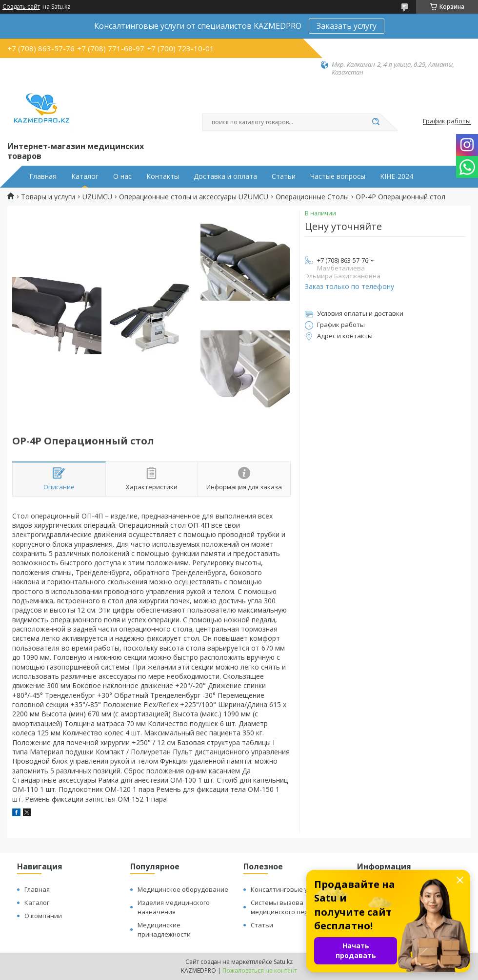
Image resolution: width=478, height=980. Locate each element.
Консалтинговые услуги (287, 889)
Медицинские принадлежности (164, 930)
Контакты (163, 176)
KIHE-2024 (397, 176)
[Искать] (376, 122)
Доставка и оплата (225, 176)
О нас (122, 176)
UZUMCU (97, 197)
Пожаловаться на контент (260, 970)
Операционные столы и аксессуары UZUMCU (194, 197)
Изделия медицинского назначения (174, 907)
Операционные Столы (312, 197)
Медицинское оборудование (183, 889)
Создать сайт (21, 7)
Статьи (284, 176)
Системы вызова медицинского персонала (290, 907)
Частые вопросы (338, 176)
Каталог (85, 176)
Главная (43, 176)
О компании (43, 916)
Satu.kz (283, 962)
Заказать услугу (347, 26)
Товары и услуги (48, 197)
